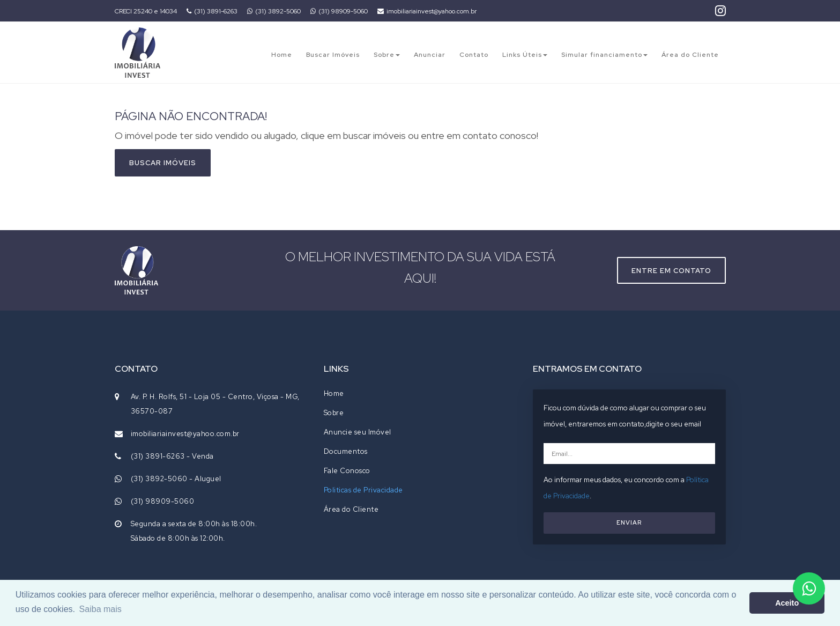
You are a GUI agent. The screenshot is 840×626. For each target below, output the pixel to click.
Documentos (346, 451)
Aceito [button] (787, 603)
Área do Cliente (690, 55)
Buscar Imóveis (333, 55)
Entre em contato (671, 271)
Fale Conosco (347, 471)
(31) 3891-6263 (212, 11)
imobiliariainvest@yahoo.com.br (427, 11)
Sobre (387, 55)
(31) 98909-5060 (339, 11)
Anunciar (430, 55)
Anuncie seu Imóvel (358, 432)
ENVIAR (629, 522)
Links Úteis (525, 55)
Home (282, 55)
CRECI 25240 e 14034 (146, 11)
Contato (474, 55)
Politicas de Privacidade (363, 490)
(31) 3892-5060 (274, 11)
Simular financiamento (604, 55)
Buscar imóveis (163, 163)
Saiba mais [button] (101, 609)
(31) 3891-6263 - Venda (172, 456)
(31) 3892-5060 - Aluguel (176, 479)
